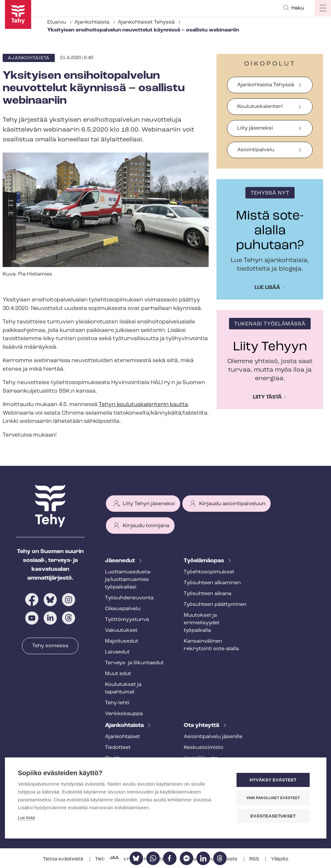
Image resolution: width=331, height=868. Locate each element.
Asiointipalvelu (256, 150)
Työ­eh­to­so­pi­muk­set (209, 572)
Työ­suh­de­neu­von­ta (129, 598)
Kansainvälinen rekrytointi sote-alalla (211, 645)
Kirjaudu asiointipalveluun (232, 504)
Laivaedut (117, 652)
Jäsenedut (121, 561)
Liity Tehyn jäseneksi (149, 504)
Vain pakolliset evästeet (273, 798)
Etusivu (57, 22)
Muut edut (118, 674)
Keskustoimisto (204, 748)
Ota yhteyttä (202, 725)
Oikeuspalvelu (123, 609)
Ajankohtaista (92, 22)
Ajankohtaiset (122, 737)
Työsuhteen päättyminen (215, 605)
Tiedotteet (118, 748)
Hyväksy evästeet (273, 780)
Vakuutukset (121, 630)
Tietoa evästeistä (64, 859)
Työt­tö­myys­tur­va (127, 620)
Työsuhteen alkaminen (212, 583)
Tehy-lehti (117, 703)
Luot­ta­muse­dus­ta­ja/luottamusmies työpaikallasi (128, 580)
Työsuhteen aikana (207, 594)
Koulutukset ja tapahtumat (123, 688)
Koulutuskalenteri (260, 107)
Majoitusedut (122, 641)
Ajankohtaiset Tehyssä (146, 22)
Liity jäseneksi (255, 128)
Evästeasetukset (274, 816)
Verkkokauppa (124, 714)
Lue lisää (267, 288)
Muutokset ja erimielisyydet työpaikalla (202, 623)
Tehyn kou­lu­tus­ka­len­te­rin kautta (143, 405)
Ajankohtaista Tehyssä (266, 85)
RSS (255, 859)
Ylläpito (280, 859)
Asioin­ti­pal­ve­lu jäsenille (213, 737)
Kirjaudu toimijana (146, 526)
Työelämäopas (205, 561)
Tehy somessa (50, 646)
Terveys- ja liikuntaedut (134, 663)
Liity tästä (267, 397)
